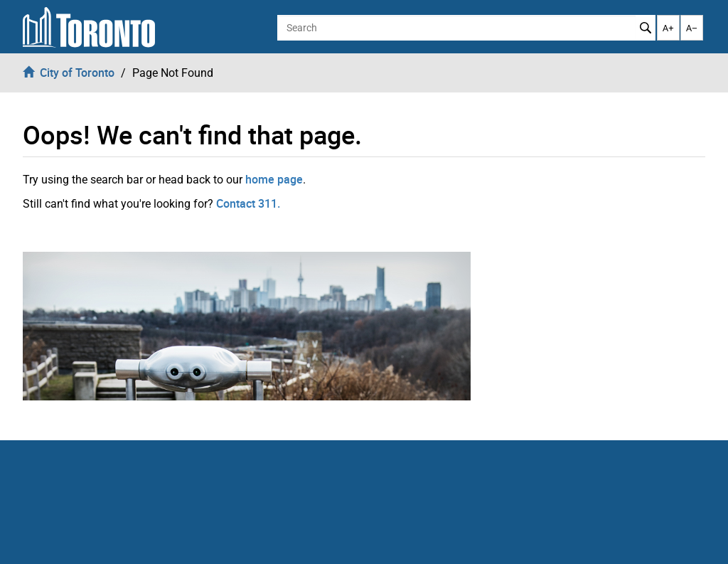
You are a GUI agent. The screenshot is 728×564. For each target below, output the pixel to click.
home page (274, 179)
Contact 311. (248, 203)
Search (645, 28)
